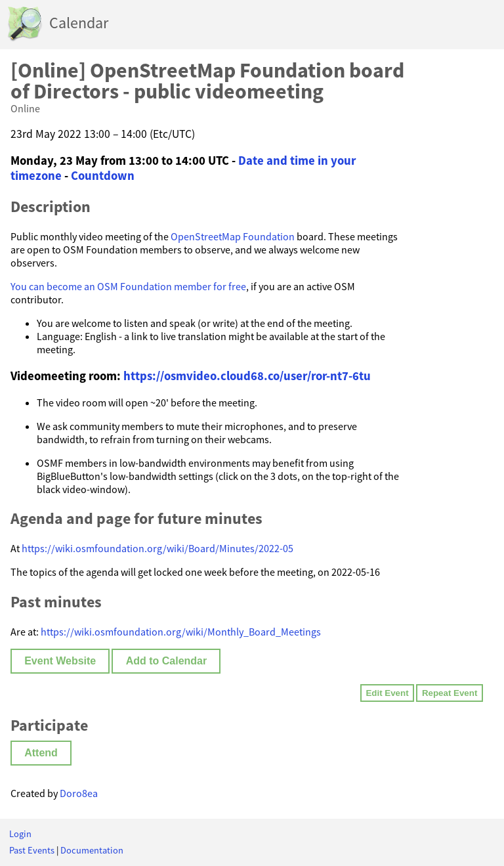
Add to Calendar (167, 661)
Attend (41, 753)
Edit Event (387, 693)
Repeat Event (450, 693)
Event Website (60, 661)
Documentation (92, 850)
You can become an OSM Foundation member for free (128, 286)
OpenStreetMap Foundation (233, 236)
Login (20, 834)
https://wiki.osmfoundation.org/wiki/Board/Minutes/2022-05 (157, 548)
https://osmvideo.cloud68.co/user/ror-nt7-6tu (247, 376)
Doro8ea (79, 793)
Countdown (103, 176)
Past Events (32, 850)
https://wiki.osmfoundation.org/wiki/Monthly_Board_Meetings (181, 632)
